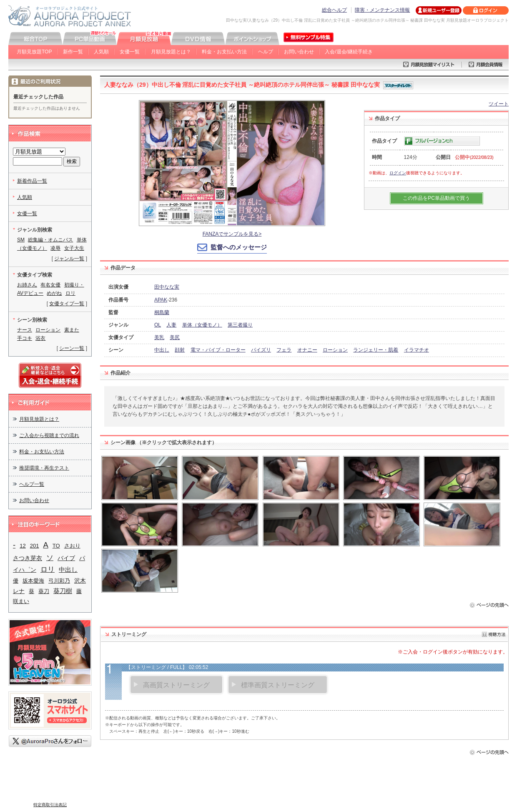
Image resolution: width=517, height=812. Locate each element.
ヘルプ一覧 (32, 484)
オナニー (307, 350)
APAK (161, 300)
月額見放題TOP (34, 52)
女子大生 (74, 248)
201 (35, 546)
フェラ (284, 350)
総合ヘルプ (334, 10)
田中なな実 (167, 287)
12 (23, 546)
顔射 (180, 350)
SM (21, 240)
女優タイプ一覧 (67, 304)
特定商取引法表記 (50, 805)
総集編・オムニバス (50, 240)
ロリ (70, 293)
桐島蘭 (162, 312)
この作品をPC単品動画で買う (436, 198)
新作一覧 (73, 52)
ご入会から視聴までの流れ (49, 435)
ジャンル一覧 (69, 259)
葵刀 (44, 591)
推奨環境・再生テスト (44, 468)
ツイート (499, 104)
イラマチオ (417, 350)
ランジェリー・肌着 (376, 350)
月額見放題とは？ (171, 52)
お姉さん (27, 285)
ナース (25, 330)
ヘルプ (266, 52)
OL (158, 325)
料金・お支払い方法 (224, 52)
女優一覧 (130, 52)
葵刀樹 (63, 591)
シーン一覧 (72, 348)
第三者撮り (240, 325)
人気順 (101, 52)
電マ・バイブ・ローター (218, 350)
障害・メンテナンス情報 (382, 10)
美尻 (175, 337)
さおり (72, 546)
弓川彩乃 (59, 581)
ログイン (398, 173)
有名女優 (50, 285)
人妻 (171, 325)
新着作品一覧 (32, 181)
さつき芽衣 (28, 558)
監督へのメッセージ (239, 247)
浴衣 (40, 338)
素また (72, 330)
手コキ (25, 338)
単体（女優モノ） (202, 325)
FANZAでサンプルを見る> (232, 234)
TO (56, 546)
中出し (162, 350)
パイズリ (261, 350)
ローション (335, 350)
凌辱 (55, 248)
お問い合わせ (299, 52)
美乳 (159, 337)
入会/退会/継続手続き (349, 52)
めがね (54, 293)
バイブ (66, 558)
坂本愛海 (33, 581)
